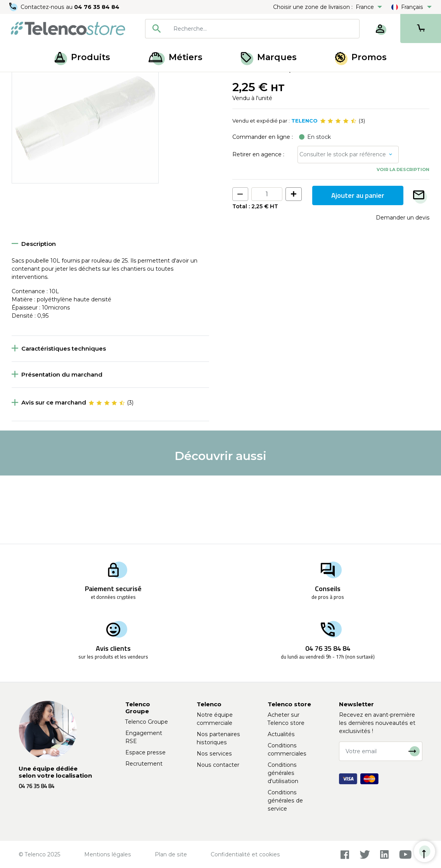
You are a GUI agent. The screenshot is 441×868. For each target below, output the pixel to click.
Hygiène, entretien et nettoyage (80, 81)
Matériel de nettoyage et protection (176, 81)
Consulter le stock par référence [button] (343, 223)
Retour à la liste (35, 97)
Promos (361, 57)
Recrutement (144, 764)
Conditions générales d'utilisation (283, 773)
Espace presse (145, 752)
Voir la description (403, 238)
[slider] (338, 189)
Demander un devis (403, 285)
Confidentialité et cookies (245, 854)
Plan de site (171, 854)
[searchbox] (264, 29)
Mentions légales (108, 854)
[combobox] (252, 29)
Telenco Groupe (147, 722)
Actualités (281, 734)
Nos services (214, 754)
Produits (82, 57)
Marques (269, 57)
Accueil (21, 81)
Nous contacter (218, 765)
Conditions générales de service (285, 801)
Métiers (176, 57)
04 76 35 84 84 (97, 7)
